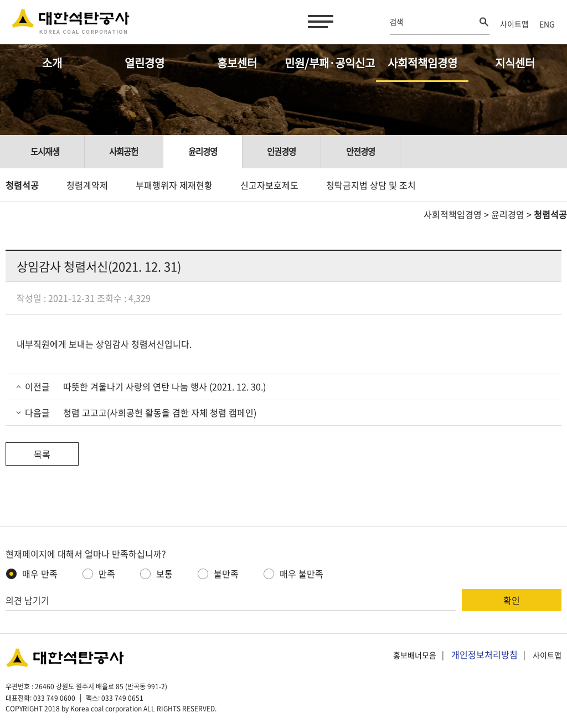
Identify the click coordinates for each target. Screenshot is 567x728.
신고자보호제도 (269, 185)
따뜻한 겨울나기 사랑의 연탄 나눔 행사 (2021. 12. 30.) (163, 386)
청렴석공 (22, 185)
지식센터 (515, 63)
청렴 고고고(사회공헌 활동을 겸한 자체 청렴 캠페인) (159, 412)
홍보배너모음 (415, 655)
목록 (42, 454)
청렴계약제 (87, 185)
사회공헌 (123, 151)
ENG (547, 24)
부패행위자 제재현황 (174, 185)
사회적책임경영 (422, 63)
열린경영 (145, 63)
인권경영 (281, 151)
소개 (52, 63)
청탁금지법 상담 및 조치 (371, 185)
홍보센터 (237, 63)
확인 (512, 600)
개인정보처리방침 (484, 654)
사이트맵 (514, 24)
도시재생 (45, 151)
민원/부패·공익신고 (330, 63)
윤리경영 (203, 151)
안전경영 (360, 151)
